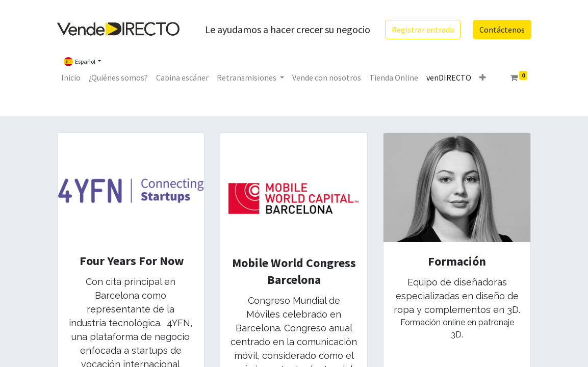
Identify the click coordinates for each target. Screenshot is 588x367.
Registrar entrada (423, 30)
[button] (483, 77)
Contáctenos (502, 30)
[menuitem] (71, 77)
